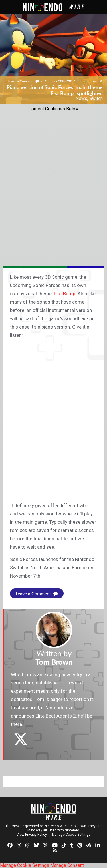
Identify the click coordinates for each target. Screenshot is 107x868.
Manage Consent (67, 865)
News (81, 98)
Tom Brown (90, 81)
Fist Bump (65, 294)
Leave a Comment (23, 81)
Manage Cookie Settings (71, 835)
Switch (96, 98)
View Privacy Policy (32, 835)
